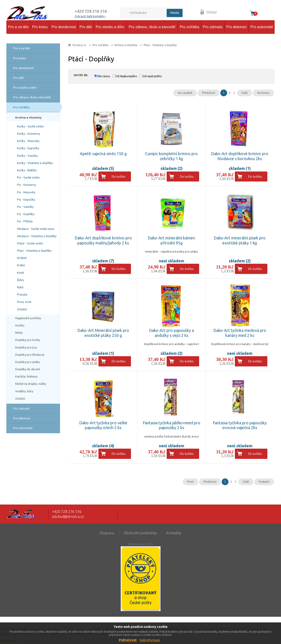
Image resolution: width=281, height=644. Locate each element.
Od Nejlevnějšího (126, 76)
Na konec (263, 93)
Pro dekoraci (236, 27)
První (191, 482)
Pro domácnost (64, 27)
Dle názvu (104, 76)
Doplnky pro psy (26, 347)
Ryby (20, 287)
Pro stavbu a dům (110, 27)
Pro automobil (262, 27)
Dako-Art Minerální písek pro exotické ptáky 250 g (103, 333)
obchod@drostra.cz (68, 517)
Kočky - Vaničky (27, 156)
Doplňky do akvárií (28, 369)
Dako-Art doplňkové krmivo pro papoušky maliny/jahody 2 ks (103, 240)
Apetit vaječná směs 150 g (103, 154)
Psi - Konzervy (26, 185)
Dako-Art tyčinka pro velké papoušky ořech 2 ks (103, 425)
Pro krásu (40, 27)
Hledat (175, 13)
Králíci (21, 265)
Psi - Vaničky (25, 207)
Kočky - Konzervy (29, 134)
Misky (19, 333)
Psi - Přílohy (25, 221)
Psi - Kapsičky (26, 199)
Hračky (20, 325)
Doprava (107, 533)
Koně (20, 273)
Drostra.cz (79, 45)
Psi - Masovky (26, 192)
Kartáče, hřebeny (26, 376)
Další (245, 93)
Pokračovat (128, 640)
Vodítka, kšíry (24, 391)
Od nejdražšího (152, 76)
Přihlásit (211, 12)
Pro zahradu (213, 27)
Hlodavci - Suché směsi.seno (36, 229)
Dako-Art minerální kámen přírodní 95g (171, 240)
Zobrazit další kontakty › (90, 16)
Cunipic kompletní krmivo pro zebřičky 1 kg (171, 156)
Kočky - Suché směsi (30, 126)
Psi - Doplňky (26, 214)
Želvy (20, 280)
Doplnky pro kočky (28, 340)
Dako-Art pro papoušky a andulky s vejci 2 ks (171, 333)
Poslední (264, 482)
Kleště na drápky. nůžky (31, 384)
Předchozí (209, 93)
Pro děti (86, 27)
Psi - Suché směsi (28, 177)
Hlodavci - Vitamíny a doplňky (37, 236)
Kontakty (174, 533)
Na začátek (185, 93)
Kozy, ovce (24, 302)
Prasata (22, 294)
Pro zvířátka (189, 27)
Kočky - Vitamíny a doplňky (35, 163)
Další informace (150, 640)
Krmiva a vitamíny (28, 117)
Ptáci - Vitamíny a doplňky (34, 251)
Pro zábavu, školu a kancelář (152, 27)
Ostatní (22, 309)
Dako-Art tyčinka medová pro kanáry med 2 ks (240, 333)
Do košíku (119, 177)
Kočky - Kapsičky (28, 148)
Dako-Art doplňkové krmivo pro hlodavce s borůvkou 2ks (240, 156)
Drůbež (22, 258)
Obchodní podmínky (140, 533)
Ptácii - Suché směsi (30, 243)
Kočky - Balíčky (27, 170)
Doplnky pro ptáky (28, 362)
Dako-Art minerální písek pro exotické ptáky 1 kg (240, 240)
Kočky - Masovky (28, 141)
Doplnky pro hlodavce (30, 355)
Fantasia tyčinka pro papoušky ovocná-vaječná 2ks (240, 425)
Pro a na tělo (19, 27)
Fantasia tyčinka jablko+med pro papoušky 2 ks (172, 425)
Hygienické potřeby (28, 318)
